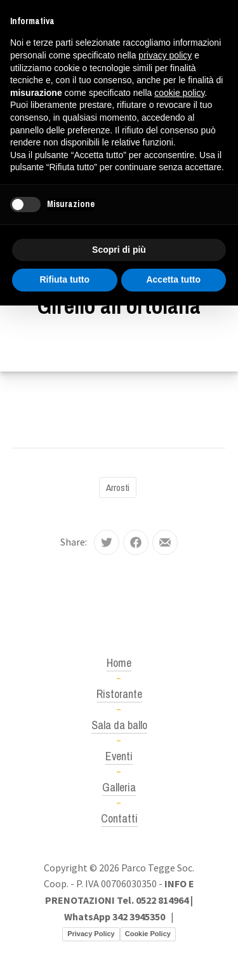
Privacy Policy (91, 934)
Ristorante (119, 694)
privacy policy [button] (165, 55)
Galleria (119, 787)
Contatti (119, 818)
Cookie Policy (148, 934)
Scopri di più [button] (119, 250)
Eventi (119, 756)
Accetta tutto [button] (173, 279)
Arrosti (118, 487)
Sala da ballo (119, 725)
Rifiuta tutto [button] (64, 279)
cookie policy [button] (179, 93)
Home (119, 663)
